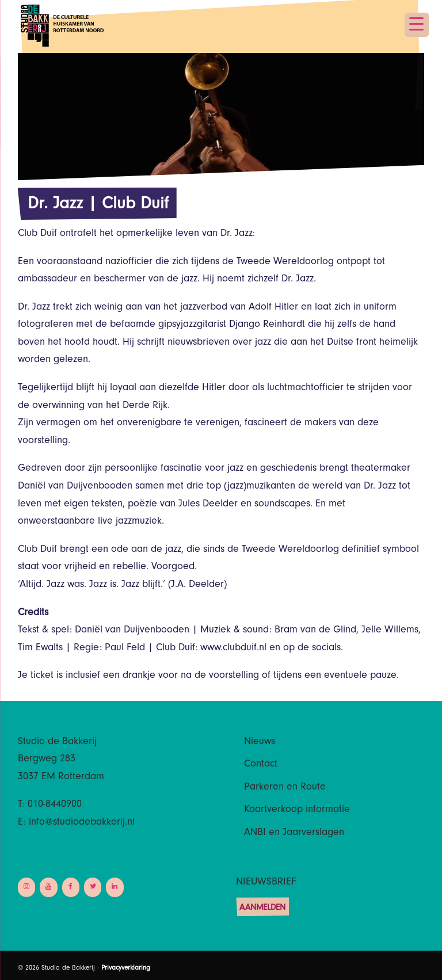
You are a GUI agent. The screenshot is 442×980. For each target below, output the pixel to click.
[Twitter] (93, 887)
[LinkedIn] (115, 887)
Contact (261, 765)
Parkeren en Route (285, 788)
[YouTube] (48, 887)
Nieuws (260, 742)
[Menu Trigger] (417, 25)
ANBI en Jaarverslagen (294, 833)
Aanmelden (262, 908)
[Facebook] (71, 887)
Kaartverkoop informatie (297, 810)
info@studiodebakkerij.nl (82, 823)
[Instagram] (26, 887)
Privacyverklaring (126, 968)
